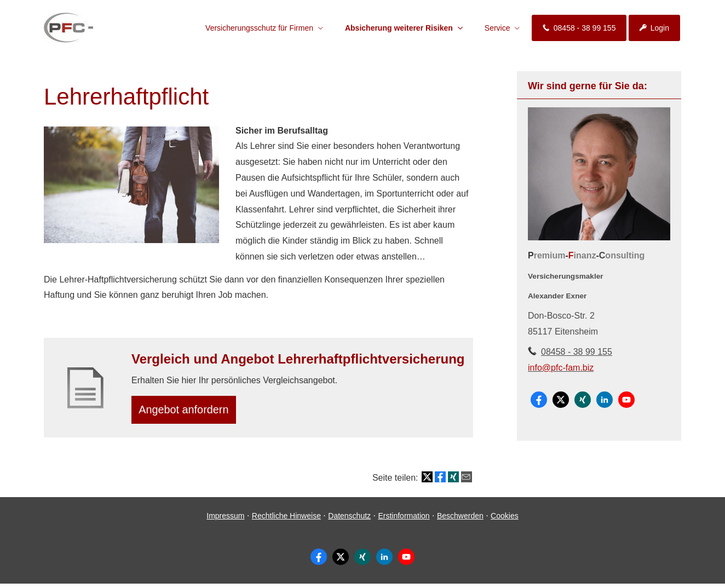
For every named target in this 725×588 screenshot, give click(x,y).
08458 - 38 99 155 (577, 352)
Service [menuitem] (497, 28)
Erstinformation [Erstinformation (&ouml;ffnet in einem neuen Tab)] (404, 520)
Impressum (225, 520)
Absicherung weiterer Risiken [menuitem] (399, 28)
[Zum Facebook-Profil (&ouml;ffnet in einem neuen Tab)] (539, 400)
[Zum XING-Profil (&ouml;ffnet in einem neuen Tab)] (583, 400)
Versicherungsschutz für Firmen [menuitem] (259, 28)
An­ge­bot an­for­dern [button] (188, 411)
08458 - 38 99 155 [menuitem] (579, 28)
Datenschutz (349, 520)
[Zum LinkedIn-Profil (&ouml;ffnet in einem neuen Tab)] (605, 400)
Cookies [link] (505, 520)
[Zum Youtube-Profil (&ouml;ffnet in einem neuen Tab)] (626, 400)
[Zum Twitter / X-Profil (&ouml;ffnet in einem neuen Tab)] (561, 400)
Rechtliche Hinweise (286, 520)
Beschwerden (460, 520)
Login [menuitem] (654, 28)
